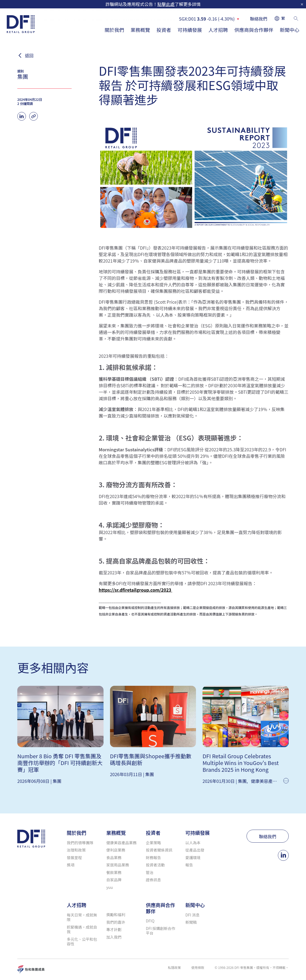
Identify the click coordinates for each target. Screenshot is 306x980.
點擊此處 (166, 4)
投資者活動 (155, 865)
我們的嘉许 (116, 922)
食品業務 (114, 857)
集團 (57, 781)
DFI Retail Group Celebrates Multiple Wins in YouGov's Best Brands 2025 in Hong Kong (241, 763)
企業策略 (154, 843)
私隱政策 (174, 967)
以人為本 (193, 843)
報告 (189, 865)
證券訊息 (154, 880)
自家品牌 (114, 880)
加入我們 (114, 937)
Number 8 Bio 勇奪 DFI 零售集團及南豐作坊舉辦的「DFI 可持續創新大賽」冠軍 (60, 763)
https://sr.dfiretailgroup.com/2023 (135, 590)
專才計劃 (114, 929)
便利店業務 (116, 850)
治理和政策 (76, 850)
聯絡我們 (259, 19)
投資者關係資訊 (159, 850)
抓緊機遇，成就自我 (82, 929)
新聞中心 (290, 30)
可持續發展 (190, 30)
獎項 (71, 865)
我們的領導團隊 (80, 843)
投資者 (164, 30)
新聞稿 (191, 922)
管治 (150, 872)
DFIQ (150, 921)
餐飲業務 (114, 872)
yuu (109, 887)
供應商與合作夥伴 (254, 30)
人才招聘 (218, 30)
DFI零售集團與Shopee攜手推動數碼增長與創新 (151, 759)
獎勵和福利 (116, 915)
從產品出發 (195, 850)
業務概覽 (140, 30)
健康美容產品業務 (268, 781)
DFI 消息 (193, 915)
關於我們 (114, 30)
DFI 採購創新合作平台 (161, 931)
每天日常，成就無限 (82, 917)
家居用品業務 (118, 865)
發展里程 (74, 857)
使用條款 (198, 967)
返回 (29, 55)
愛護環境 (193, 857)
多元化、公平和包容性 (82, 942)
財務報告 (154, 857)
